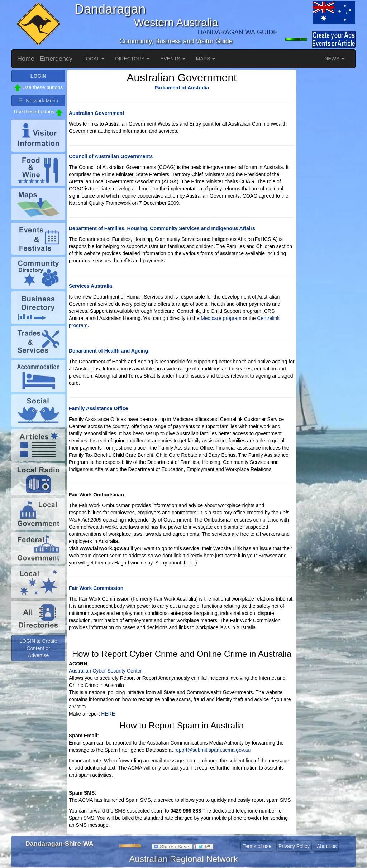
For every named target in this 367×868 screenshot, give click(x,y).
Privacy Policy (294, 846)
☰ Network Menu (38, 101)
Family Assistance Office (98, 408)
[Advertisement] (327, 177)
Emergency (56, 59)
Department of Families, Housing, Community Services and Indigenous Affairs (162, 228)
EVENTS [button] (173, 59)
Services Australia (90, 286)
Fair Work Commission (96, 588)
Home (26, 59)
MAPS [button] (206, 59)
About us (327, 846)
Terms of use (257, 846)
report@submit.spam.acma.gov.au (212, 750)
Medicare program (221, 318)
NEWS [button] (334, 59)
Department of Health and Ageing (108, 351)
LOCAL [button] (94, 59)
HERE (108, 714)
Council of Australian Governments (111, 156)
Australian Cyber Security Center (105, 671)
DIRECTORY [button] (132, 59)
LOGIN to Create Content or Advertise (38, 648)
